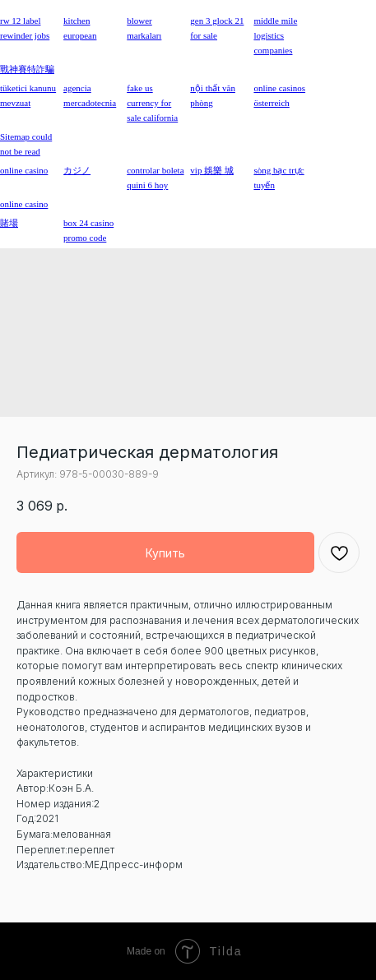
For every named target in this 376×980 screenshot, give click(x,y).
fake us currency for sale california (152, 103)
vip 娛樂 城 (212, 170)
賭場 (9, 223)
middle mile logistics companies (275, 35)
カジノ (77, 170)
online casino (24, 204)
